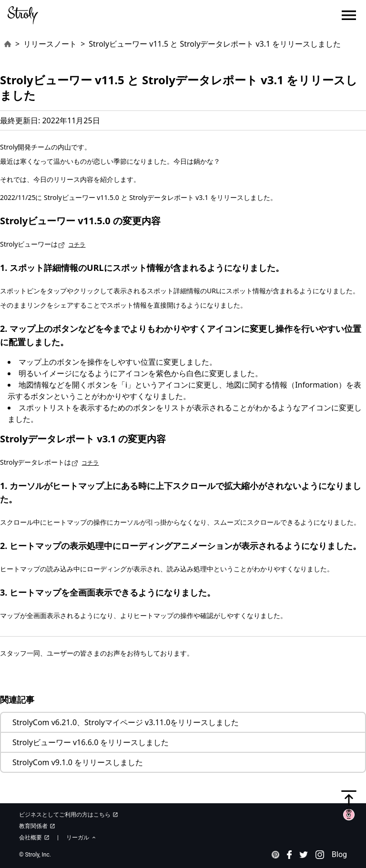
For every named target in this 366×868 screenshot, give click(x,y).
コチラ (77, 244)
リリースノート (50, 44)
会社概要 (34, 838)
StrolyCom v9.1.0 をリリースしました (78, 762)
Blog (339, 854)
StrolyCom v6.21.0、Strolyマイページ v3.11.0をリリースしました (126, 722)
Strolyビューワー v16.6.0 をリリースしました (91, 742)
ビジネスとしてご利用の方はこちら (69, 815)
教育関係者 (37, 826)
